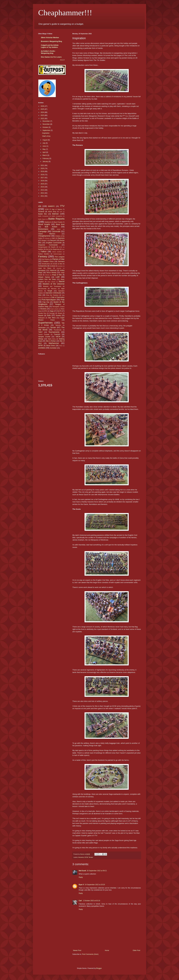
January (46, 161)
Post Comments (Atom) (90, 954)
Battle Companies (57, 216)
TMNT (40, 332)
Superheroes (45, 323)
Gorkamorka (43, 266)
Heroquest (42, 270)
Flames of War (58, 259)
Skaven (41, 315)
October (46, 127)
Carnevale (56, 231)
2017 (43, 178)
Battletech (48, 222)
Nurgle (50, 291)
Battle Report (42, 219)
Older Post (136, 950)
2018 (43, 175)
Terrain (91, 857)
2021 (43, 165)
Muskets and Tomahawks (52, 286)
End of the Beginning (53, 249)
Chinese (47, 238)
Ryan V (81, 885)
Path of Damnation (58, 297)
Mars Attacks (51, 282)
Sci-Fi (59, 311)
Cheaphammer (44, 236)
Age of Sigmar (57, 209)
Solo (49, 315)
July (44, 143)
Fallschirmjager (58, 254)
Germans (61, 261)
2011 (43, 196)
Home (107, 950)
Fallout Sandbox (57, 252)
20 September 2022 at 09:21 (97, 871)
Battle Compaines (43, 216)
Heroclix (59, 268)
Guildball (52, 266)
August (45, 140)
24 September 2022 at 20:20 (95, 885)
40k (40, 206)
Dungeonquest (43, 247)
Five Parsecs (46, 259)
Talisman (58, 325)
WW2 (61, 346)
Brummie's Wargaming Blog (51, 41)
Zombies (42, 348)
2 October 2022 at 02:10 (92, 901)
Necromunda (42, 289)
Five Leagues (60, 257)
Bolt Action (51, 227)
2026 (43, 106)
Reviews (43, 309)
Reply (81, 877)
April (44, 152)
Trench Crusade (44, 334)
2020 (43, 168)
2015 (43, 184)
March (45, 155)
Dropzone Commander (48, 245)
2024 (43, 112)
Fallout (43, 252)
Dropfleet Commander (54, 243)
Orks (40, 295)
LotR (58, 277)
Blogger (99, 968)
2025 (43, 109)
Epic (63, 249)
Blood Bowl (60, 224)
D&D (54, 238)
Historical (53, 270)
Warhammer (54, 343)
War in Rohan (51, 341)
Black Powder (58, 222)
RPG (46, 311)
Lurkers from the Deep (47, 279)
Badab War (43, 214)
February (46, 158)
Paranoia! (46, 297)
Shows (60, 313)
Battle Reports (56, 219)
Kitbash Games (44, 277)
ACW (47, 209)
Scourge (52, 313)
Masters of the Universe (54, 284)
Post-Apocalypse (49, 300)
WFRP (40, 346)
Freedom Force (48, 261)
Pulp (63, 300)
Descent (53, 240)
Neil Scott (82, 871)
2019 (43, 171)
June (44, 146)
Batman (55, 214)
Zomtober (53, 348)
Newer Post (77, 950)
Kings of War (57, 275)
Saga (52, 311)
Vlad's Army (46, 136)
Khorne (47, 275)
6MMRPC (51, 206)
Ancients (81, 857)
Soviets (58, 315)
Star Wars (52, 318)
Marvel (62, 281)
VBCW (58, 337)
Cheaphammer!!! (65, 13)
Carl (80, 901)
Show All (62, 60)
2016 (43, 181)
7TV (62, 206)
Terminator (42, 328)
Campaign (43, 231)
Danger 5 (44, 240)
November (46, 124)
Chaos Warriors (47, 234)
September (47, 130)
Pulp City (46, 302)
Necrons (54, 289)
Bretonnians (43, 229)
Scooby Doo (42, 313)
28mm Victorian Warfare (50, 38)
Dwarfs (53, 247)
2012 (43, 193)
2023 (43, 115)
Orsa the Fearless (52, 295)
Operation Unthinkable (53, 293)
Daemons (61, 238)
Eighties (41, 249)
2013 (43, 190)
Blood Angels (44, 224)
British (59, 229)
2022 (43, 119)
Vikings (41, 339)
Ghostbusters (46, 264)
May (44, 149)
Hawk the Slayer (45, 268)
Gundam (60, 266)
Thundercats (58, 330)
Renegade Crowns (59, 307)
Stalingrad (41, 318)
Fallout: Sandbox (44, 254)
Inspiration (46, 133)
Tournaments (54, 332)
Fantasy (43, 256)
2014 (43, 187)
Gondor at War (58, 264)
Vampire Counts (44, 337)
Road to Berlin (54, 309)
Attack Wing (52, 212)
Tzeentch (57, 334)
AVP (61, 212)
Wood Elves (51, 346)
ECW (86, 857)
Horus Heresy (51, 273)
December (46, 121)
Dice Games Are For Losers (51, 57)
